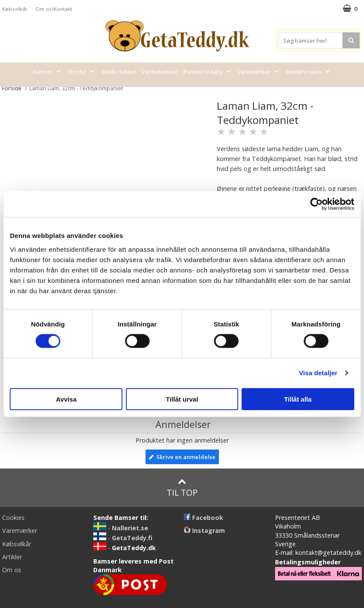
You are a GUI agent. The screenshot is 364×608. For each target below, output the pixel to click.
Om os (12, 570)
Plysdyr (82, 72)
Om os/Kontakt (54, 9)
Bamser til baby (208, 72)
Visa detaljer (318, 373)
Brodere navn (309, 72)
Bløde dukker (119, 72)
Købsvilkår (15, 9)
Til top (182, 488)
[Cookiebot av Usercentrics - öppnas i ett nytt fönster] (316, 204)
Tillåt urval (182, 399)
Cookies (13, 518)
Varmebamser (160, 72)
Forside (12, 88)
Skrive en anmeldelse (182, 457)
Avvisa (66, 399)
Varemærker (259, 72)
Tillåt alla (298, 399)
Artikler (12, 557)
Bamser (48, 72)
